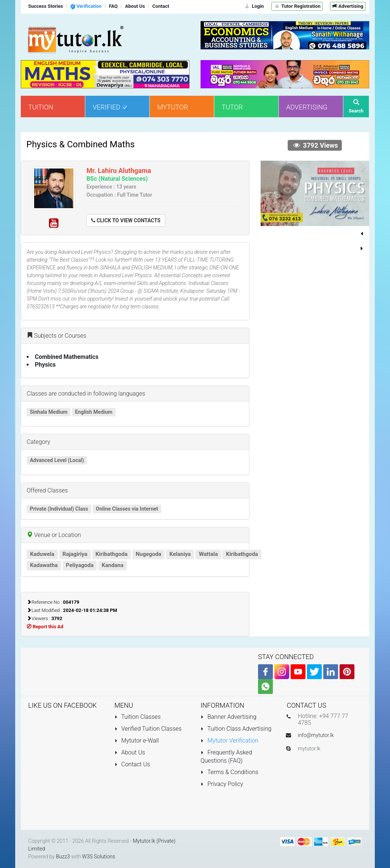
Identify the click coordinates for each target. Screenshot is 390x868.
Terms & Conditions (229, 772)
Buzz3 (63, 856)
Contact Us (132, 764)
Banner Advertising (229, 717)
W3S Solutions (98, 856)
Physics (45, 365)
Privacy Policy (222, 784)
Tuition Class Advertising (236, 729)
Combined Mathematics (67, 357)
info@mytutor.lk (316, 735)
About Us (130, 752)
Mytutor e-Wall (137, 741)
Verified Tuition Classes (148, 729)
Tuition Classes (138, 717)
